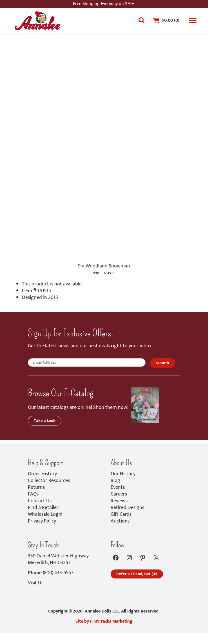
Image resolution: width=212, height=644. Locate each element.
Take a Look (45, 421)
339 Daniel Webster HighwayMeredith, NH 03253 (58, 559)
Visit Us (36, 583)
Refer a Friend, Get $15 (137, 574)
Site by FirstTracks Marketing (104, 621)
